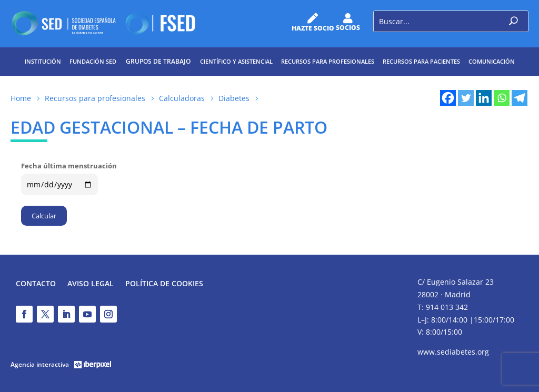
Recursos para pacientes (421, 61)
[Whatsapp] (502, 98)
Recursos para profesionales (328, 61)
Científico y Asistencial (236, 61)
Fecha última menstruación (69, 166)
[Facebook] (448, 98)
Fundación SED (93, 61)
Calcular (44, 216)
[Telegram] (520, 98)
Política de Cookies (164, 284)
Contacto (36, 284)
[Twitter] (466, 98)
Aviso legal (91, 284)
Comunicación (492, 61)
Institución (43, 61)
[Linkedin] (484, 98)
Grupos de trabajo (158, 61)
